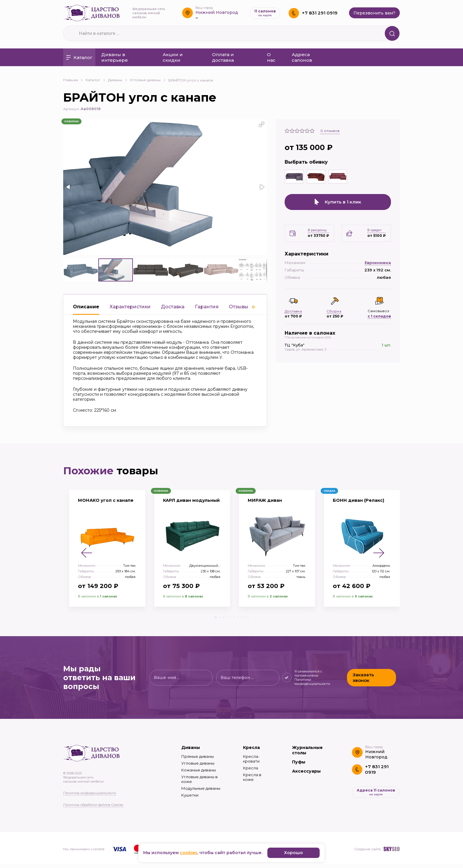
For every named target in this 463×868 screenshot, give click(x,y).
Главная (73, 80)
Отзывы (242, 307)
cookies (189, 853)
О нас (271, 57)
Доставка (173, 307)
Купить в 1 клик (338, 202)
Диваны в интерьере (115, 57)
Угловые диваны (148, 80)
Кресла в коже (252, 781)
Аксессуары (306, 776)
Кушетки (190, 799)
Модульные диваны (201, 793)
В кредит (376, 229)
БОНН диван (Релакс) (361, 505)
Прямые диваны (198, 761)
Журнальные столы (307, 755)
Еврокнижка (378, 262)
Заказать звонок (363, 682)
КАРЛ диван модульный (179, 507)
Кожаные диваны (199, 774)
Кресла (251, 752)
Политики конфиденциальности (311, 686)
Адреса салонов (302, 57)
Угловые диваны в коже (199, 784)
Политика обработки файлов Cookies (93, 809)
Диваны (118, 80)
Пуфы (299, 766)
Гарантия (207, 307)
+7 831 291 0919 (320, 13)
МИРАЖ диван (266, 505)
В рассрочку (317, 229)
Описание (86, 307)
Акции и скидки (173, 57)
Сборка (334, 310)
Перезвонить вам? (374, 13)
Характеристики (130, 307)
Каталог (79, 57)
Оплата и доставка (223, 57)
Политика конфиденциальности (90, 797)
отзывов (330, 131)
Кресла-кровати (251, 763)
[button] (262, 124)
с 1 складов (379, 315)
